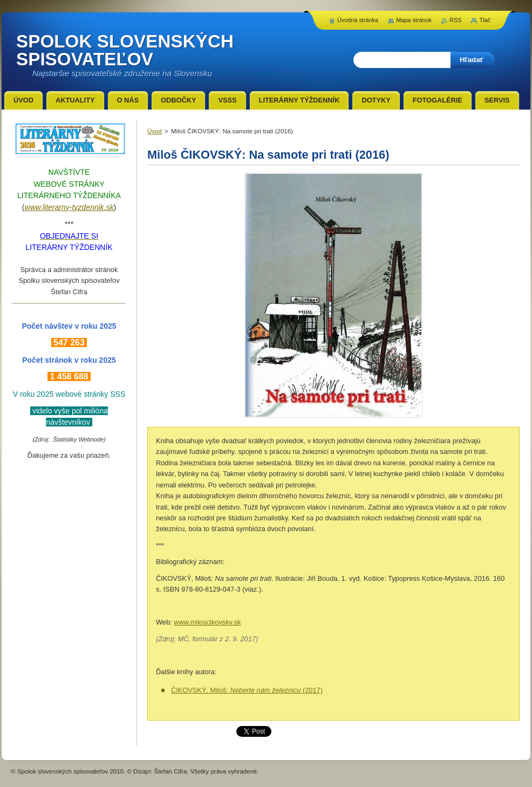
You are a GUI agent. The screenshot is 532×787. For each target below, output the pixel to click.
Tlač (485, 20)
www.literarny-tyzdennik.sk (69, 207)
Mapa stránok (414, 20)
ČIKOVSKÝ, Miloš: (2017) (247, 690)
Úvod (155, 131)
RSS (455, 20)
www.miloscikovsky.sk (207, 622)
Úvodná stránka (358, 20)
